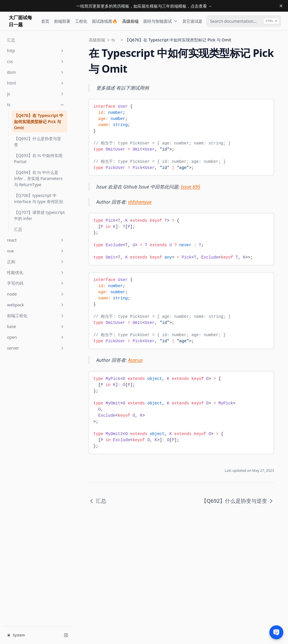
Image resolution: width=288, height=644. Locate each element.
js (36, 94)
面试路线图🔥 (105, 21)
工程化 (81, 21)
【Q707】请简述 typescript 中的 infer (39, 215)
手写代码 (36, 283)
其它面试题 (196, 21)
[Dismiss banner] (281, 6)
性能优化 (36, 272)
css (36, 61)
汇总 (11, 40)
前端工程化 (36, 316)
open (36, 337)
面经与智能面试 (160, 21)
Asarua (135, 360)
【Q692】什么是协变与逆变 (37, 142)
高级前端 (130, 21)
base (36, 326)
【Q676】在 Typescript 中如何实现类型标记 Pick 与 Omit (39, 122)
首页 (45, 21)
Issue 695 (191, 187)
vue (36, 251)
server (36, 348)
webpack (36, 305)
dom (36, 72)
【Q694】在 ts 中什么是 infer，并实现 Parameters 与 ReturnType (38, 178)
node (36, 294)
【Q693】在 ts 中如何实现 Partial (38, 158)
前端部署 (62, 21)
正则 (36, 262)
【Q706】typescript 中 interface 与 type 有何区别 (39, 198)
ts (36, 105)
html (36, 83)
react (36, 240)
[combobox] (244, 21)
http (36, 51)
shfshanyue (140, 202)
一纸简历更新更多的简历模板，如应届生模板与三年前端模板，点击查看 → (144, 6)
